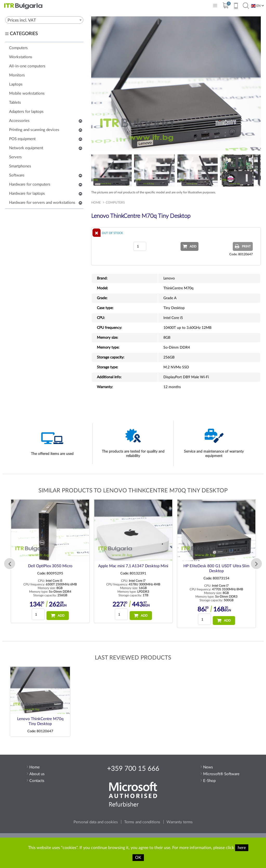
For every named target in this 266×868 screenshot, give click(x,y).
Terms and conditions (142, 822)
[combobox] (44, 20)
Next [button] (256, 564)
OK (138, 858)
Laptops (16, 84)
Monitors (17, 75)
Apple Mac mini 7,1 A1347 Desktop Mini (133, 566)
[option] (50, 561)
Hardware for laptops (27, 194)
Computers (18, 48)
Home (96, 203)
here (242, 848)
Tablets (15, 103)
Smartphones (20, 166)
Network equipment (26, 148)
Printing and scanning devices (34, 130)
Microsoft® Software (221, 774)
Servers (15, 157)
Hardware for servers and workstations (42, 203)
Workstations (21, 57)
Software (17, 175)
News (208, 767)
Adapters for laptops (26, 112)
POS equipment (22, 139)
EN (256, 6)
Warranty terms (180, 822)
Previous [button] (10, 564)
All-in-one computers (27, 66)
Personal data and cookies (96, 822)
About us (37, 774)
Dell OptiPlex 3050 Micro (50, 566)
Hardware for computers (30, 184)
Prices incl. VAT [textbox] (22, 20)
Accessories (19, 121)
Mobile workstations (27, 93)
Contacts (37, 781)
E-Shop (209, 781)
